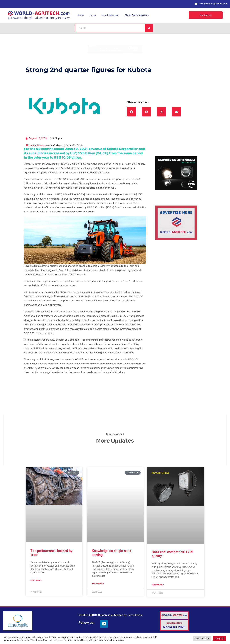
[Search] (149, 28)
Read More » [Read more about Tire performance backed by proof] (36, 580)
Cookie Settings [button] (202, 638)
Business (41, 145)
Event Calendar (110, 15)
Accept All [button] (219, 638)
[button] (131, 112)
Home (80, 15)
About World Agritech (137, 15)
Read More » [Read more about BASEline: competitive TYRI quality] (158, 585)
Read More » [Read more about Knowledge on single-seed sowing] (98, 584)
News (93, 15)
